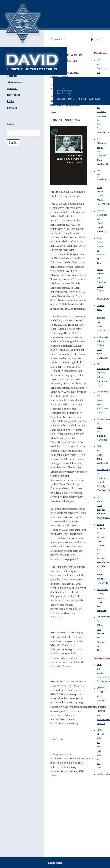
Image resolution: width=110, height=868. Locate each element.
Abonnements (15, 82)
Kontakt (12, 108)
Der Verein (14, 95)
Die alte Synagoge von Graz (102, 68)
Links (10, 101)
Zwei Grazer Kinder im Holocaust (102, 246)
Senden (13, 142)
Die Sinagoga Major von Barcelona (102, 147)
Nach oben (55, 863)
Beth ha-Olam (99, 450)
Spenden (12, 88)
